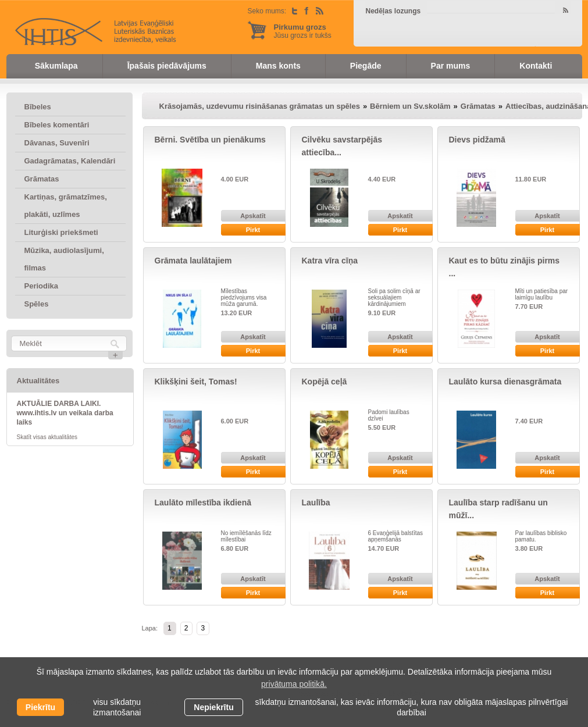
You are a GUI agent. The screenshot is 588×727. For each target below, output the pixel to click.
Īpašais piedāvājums (167, 66)
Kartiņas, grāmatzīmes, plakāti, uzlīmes (66, 206)
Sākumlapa (56, 66)
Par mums (451, 66)
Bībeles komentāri (57, 125)
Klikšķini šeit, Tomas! (196, 382)
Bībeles (38, 107)
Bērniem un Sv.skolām (410, 106)
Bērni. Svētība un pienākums (210, 140)
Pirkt (253, 230)
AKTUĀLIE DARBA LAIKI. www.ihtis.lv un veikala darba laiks (65, 413)
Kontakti (536, 66)
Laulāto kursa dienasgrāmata (505, 382)
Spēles (37, 304)
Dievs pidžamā (477, 140)
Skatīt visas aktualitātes (47, 437)
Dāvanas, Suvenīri (57, 143)
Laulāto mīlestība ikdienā (203, 503)
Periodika (42, 286)
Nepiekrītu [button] (213, 707)
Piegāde (366, 66)
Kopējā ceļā (325, 382)
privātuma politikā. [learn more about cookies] (294, 684)
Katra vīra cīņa (330, 261)
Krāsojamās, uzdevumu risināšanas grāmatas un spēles (260, 106)
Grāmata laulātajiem (193, 261)
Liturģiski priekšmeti (61, 232)
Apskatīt (253, 216)
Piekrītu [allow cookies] (40, 707)
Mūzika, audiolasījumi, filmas (64, 259)
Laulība (316, 503)
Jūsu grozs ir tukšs (303, 31)
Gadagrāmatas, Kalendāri (70, 161)
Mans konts (278, 66)
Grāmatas (42, 179)
